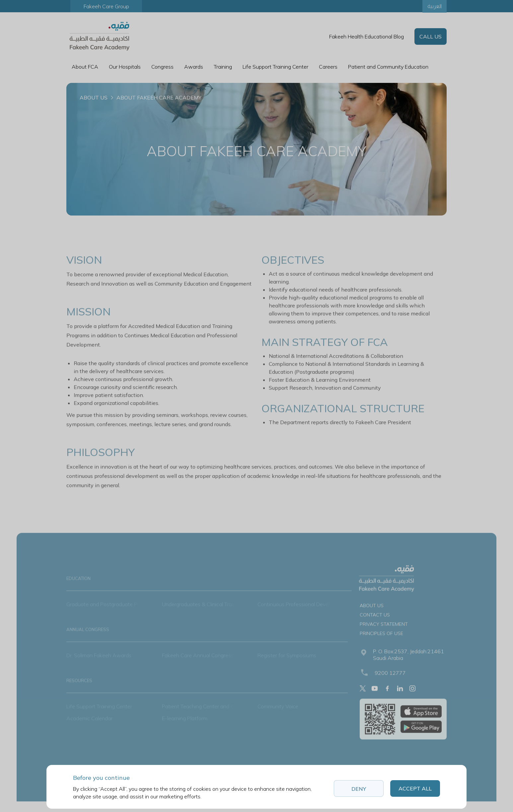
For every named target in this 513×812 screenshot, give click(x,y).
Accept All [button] (415, 788)
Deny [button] (359, 789)
